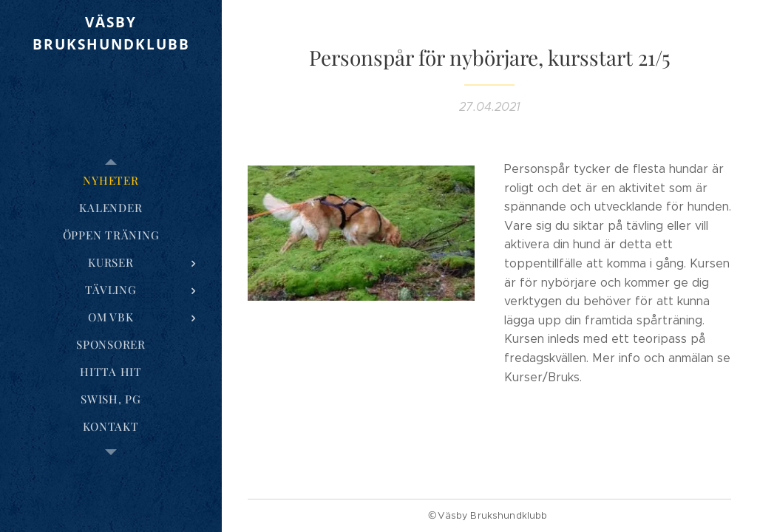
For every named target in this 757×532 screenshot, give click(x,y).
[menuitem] (111, 181)
